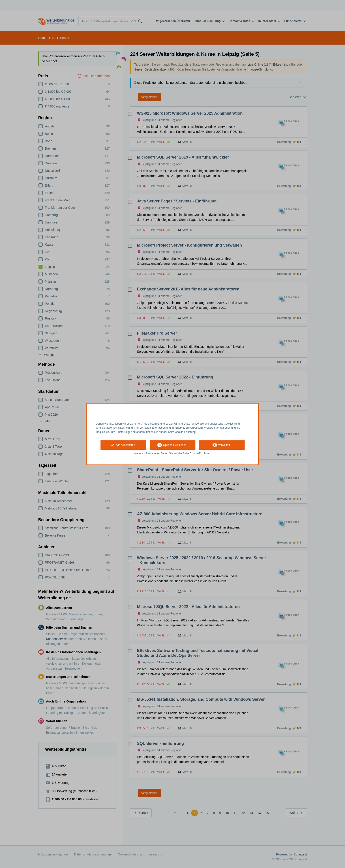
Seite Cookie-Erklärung (182, 432)
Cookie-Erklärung (200, 453)
